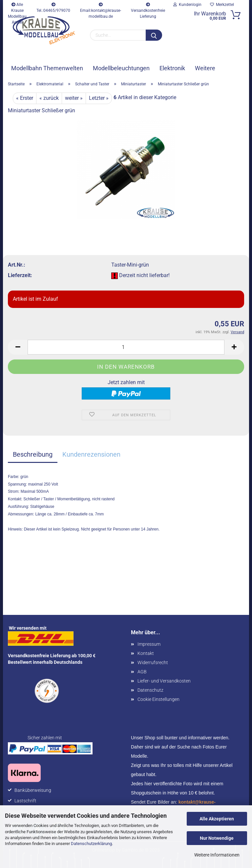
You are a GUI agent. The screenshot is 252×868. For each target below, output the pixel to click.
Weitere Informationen (217, 855)
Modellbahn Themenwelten (47, 68)
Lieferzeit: (20, 275)
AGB (142, 672)
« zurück (49, 98)
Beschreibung (33, 454)
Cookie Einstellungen (158, 699)
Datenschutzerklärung (91, 844)
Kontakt (146, 653)
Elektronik (172, 68)
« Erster (25, 98)
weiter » (74, 98)
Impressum (149, 644)
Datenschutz (150, 690)
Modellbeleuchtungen (121, 68)
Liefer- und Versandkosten (164, 681)
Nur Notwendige (217, 838)
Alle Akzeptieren (217, 819)
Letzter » (99, 98)
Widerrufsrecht (153, 662)
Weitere (205, 68)
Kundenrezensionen (91, 454)
